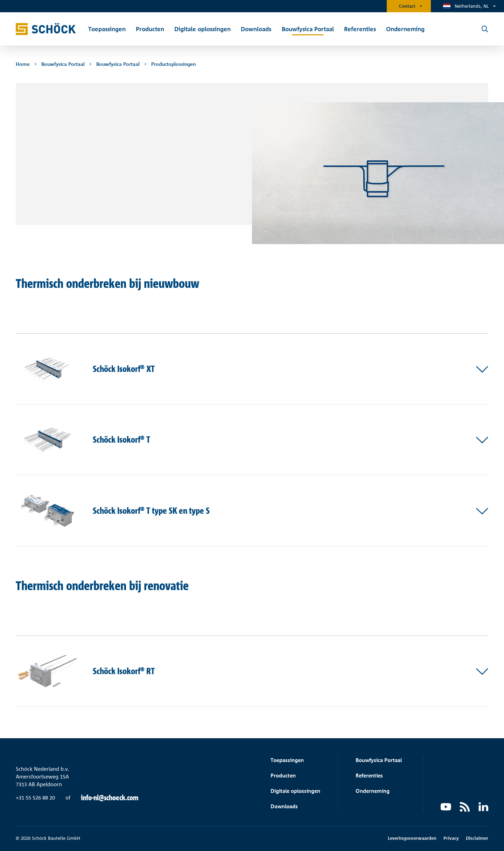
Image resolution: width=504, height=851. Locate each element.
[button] (252, 369)
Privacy (451, 838)
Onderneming (373, 791)
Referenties (369, 776)
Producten (283, 776)
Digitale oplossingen (295, 791)
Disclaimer (477, 838)
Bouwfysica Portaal (379, 760)
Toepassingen (287, 760)
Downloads (284, 806)
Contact (407, 6)
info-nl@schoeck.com (110, 798)
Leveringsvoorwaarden (412, 838)
